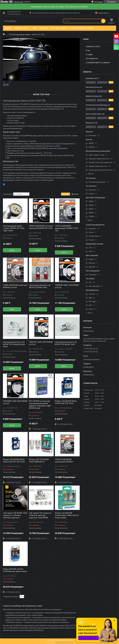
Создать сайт (18, 2)
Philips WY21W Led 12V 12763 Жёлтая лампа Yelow (15, 570)
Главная (8, 28)
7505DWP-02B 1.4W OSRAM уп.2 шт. (15, 402)
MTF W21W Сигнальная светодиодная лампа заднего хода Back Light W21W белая (40, 404)
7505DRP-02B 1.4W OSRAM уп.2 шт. (67, 286)
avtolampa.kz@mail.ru (92, 359)
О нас (35, 28)
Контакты (44, 28)
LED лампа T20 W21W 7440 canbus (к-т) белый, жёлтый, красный (15, 515)
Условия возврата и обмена (82, 28)
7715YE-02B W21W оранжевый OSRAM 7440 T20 (66, 228)
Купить (12, 250)
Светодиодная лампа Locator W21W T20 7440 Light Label (14, 228)
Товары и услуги (21, 28)
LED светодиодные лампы (20, 34)
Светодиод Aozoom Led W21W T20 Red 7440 (40, 286)
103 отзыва (98, 2)
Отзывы (89, 55)
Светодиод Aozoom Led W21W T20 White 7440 (66, 343)
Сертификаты (92, 59)
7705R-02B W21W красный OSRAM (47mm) (15, 286)
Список (76, 194)
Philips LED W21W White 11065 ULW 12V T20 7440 (14, 460)
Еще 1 (90, 220)
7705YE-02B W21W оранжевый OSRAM (64, 460)
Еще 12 (91, 174)
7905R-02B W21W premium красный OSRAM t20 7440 (41, 227)
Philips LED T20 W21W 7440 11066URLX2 (39, 460)
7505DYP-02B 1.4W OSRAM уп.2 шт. (41, 343)
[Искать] (103, 21)
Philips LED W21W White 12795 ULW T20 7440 (66, 402)
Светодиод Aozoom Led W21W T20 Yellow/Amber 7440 (14, 344)
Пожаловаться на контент (65, 642)
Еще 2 (90, 313)
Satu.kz (70, 640)
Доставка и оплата (59, 28)
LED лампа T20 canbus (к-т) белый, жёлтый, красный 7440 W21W (41, 515)
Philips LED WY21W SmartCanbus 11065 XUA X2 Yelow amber (67, 515)
